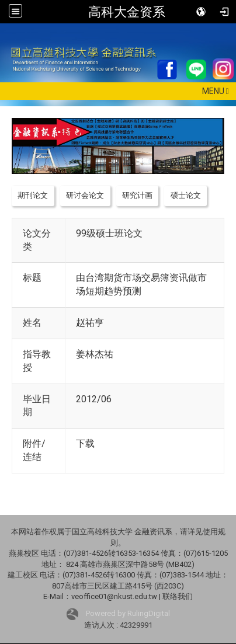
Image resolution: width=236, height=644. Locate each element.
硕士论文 (186, 195)
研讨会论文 (85, 195)
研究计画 (137, 195)
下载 (85, 443)
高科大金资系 (127, 12)
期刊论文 (33, 195)
